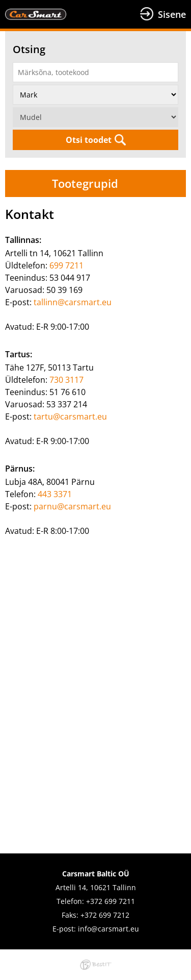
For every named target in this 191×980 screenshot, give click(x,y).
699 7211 (66, 265)
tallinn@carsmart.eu (73, 302)
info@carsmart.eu (108, 929)
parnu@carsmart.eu (72, 506)
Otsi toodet (89, 140)
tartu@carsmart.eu (70, 416)
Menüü (103, 14)
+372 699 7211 (111, 901)
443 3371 (55, 494)
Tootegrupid (85, 183)
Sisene (172, 14)
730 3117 (66, 380)
